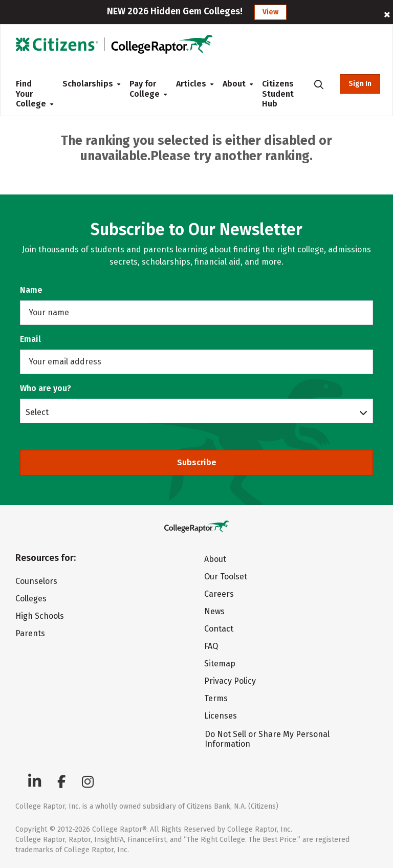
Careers (219, 594)
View (270, 12)
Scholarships (88, 84)
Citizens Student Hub (278, 94)
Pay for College (145, 89)
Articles (191, 84)
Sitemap (220, 664)
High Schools (40, 616)
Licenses (221, 716)
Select (37, 412)
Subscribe (197, 462)
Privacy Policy (230, 681)
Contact (219, 629)
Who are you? (46, 388)
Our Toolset (226, 577)
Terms (216, 698)
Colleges (31, 599)
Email (30, 339)
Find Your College (31, 94)
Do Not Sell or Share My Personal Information (267, 739)
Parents (30, 633)
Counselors (36, 581)
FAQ (211, 646)
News (214, 611)
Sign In (360, 84)
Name (31, 290)
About (234, 84)
